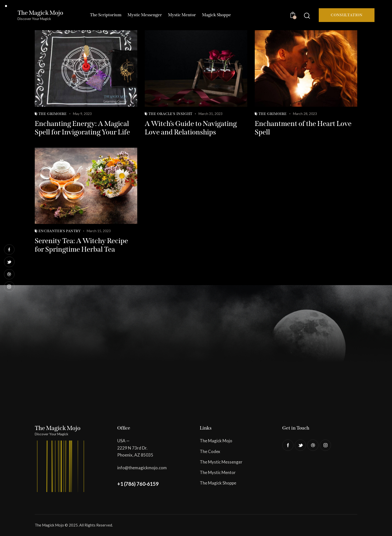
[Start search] (307, 16)
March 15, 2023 (99, 231)
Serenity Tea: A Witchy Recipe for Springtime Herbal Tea (81, 245)
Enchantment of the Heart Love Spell (303, 128)
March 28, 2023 (305, 114)
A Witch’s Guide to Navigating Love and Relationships (191, 128)
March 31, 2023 (210, 114)
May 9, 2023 (82, 114)
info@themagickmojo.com (142, 468)
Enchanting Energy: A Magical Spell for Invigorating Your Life (82, 128)
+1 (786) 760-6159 (138, 484)
